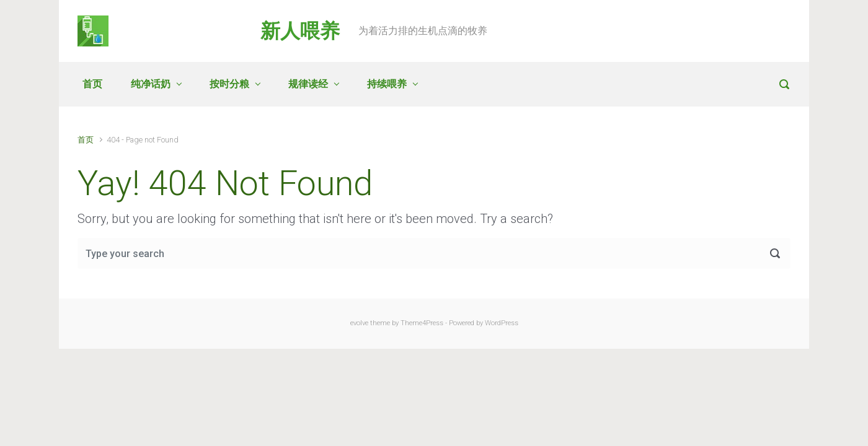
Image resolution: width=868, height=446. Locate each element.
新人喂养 (300, 31)
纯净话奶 (151, 84)
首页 (92, 84)
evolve (359, 323)
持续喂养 (387, 84)
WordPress (502, 323)
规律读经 (308, 84)
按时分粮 (229, 84)
